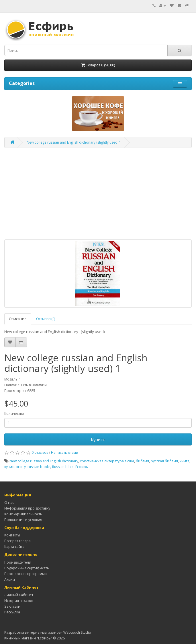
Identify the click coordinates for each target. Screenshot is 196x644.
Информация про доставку (27, 508)
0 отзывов (40, 452)
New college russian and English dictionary (44, 461)
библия (142, 461)
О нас (9, 503)
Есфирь (82, 467)
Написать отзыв (64, 452)
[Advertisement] (98, 194)
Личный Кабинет (19, 595)
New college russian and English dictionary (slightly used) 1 (74, 142)
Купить (98, 439)
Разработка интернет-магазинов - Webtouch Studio (48, 632)
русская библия (164, 461)
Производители (18, 562)
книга (185, 461)
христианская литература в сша (107, 461)
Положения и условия (23, 520)
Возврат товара (17, 541)
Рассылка (12, 612)
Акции (10, 579)
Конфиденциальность (23, 514)
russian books (39, 467)
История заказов (19, 601)
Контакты (12, 535)
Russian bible (63, 467)
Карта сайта (14, 547)
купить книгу (15, 467)
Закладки (12, 606)
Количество (14, 414)
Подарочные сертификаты (27, 568)
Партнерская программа (26, 574)
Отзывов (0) (46, 319)
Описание (18, 319)
